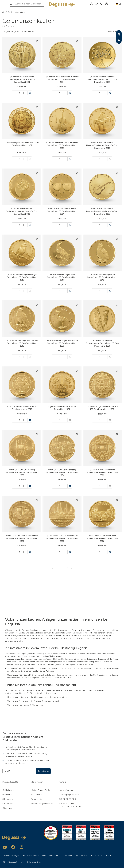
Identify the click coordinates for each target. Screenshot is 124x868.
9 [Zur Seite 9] (68, 568)
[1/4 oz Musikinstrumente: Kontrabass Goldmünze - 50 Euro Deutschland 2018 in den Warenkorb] (70, 159)
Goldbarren (7, 795)
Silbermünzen (8, 804)
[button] (106, 4)
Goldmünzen (8, 790)
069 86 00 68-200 (67, 799)
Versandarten (36, 795)
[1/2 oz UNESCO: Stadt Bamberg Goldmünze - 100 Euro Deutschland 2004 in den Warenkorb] (70, 486)
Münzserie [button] (26, 31)
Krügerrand (7, 808)
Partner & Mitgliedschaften (42, 804)
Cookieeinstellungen (11, 856)
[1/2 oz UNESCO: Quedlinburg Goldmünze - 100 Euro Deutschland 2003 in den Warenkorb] (30, 486)
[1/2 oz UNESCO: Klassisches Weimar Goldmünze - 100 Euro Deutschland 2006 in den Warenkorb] (30, 552)
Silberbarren (8, 799)
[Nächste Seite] (72, 568)
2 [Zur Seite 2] (60, 568)
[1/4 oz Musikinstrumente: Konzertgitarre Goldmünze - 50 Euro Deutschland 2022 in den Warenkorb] (110, 225)
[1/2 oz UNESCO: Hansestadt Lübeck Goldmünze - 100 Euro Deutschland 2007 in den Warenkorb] (70, 552)
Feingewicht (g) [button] (9, 31)
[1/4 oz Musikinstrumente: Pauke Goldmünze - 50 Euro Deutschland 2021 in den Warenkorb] (70, 225)
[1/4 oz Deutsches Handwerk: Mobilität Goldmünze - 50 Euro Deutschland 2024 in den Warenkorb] (70, 93)
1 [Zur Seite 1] (56, 568)
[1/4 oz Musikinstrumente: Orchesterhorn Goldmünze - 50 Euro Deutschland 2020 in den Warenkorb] (30, 225)
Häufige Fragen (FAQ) (40, 790)
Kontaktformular (66, 790)
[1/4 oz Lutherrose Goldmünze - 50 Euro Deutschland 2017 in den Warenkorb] (30, 420)
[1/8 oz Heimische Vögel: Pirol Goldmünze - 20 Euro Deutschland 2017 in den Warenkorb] (70, 291)
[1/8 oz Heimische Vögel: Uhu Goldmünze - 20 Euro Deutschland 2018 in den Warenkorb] (110, 291)
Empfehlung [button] (113, 31)
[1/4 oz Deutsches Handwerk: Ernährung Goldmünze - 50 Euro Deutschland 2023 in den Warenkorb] (30, 93)
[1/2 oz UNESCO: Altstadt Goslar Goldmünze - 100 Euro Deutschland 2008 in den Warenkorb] (110, 552)
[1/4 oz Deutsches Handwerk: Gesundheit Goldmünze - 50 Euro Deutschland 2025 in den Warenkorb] (110, 93)
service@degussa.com (69, 795)
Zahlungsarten (37, 799)
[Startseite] (3, 12)
